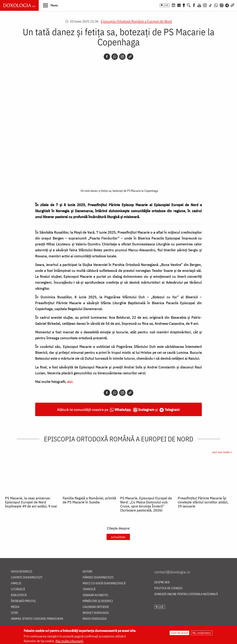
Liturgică (18, 589)
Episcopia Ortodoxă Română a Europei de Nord (136, 21)
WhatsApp (123, 409)
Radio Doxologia (95, 619)
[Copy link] (130, 57)
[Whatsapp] (115, 57)
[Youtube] (199, 5)
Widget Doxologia (96, 613)
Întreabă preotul (23, 601)
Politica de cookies (168, 588)
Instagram (146, 409)
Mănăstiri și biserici (98, 601)
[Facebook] (194, 5)
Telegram (172, 409)
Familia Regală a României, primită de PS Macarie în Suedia (89, 500)
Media (15, 607)
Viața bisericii (22, 572)
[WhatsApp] (216, 5)
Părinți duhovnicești (98, 578)
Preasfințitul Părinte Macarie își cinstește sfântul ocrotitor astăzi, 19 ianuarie (203, 502)
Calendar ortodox (96, 607)
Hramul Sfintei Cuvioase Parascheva (37, 619)
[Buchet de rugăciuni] (184, 5)
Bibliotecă (19, 595)
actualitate (118, 537)
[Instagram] (205, 5)
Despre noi (162, 582)
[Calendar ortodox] (173, 5)
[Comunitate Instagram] (222, 5)
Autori (88, 572)
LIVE (166, 5)
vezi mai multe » (222, 452)
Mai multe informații (69, 641)
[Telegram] (227, 5)
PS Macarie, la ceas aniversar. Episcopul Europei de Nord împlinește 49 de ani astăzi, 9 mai (31, 502)
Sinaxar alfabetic (96, 595)
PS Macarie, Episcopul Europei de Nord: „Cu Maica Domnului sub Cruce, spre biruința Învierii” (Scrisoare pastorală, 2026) (146, 504)
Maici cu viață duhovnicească (104, 583)
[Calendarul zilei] (179, 5)
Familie (16, 583)
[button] (50, 5)
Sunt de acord (179, 633)
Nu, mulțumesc (202, 633)
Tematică (89, 589)
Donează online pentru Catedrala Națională (186, 594)
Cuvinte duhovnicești (27, 578)
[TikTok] (210, 5)
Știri (14, 613)
